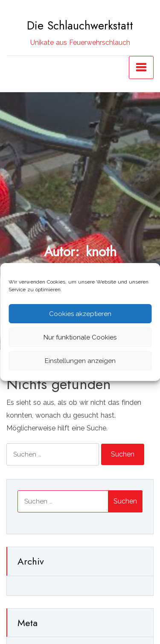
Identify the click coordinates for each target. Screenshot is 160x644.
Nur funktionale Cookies (80, 337)
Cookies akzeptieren (80, 314)
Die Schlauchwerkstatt (80, 26)
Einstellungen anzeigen (80, 361)
